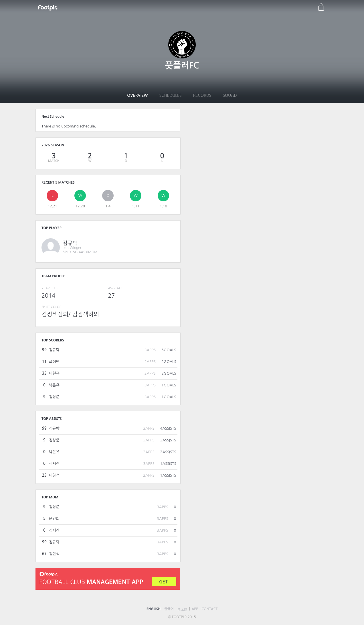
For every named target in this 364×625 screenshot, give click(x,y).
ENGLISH (154, 609)
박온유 (54, 385)
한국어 (169, 609)
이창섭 (54, 475)
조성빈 (54, 362)
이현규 (54, 373)
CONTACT (209, 609)
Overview (137, 95)
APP (195, 609)
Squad (230, 95)
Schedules (171, 95)
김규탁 (70, 243)
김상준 (54, 397)
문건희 (54, 519)
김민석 (54, 554)
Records (202, 95)
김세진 (54, 464)
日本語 (182, 610)
